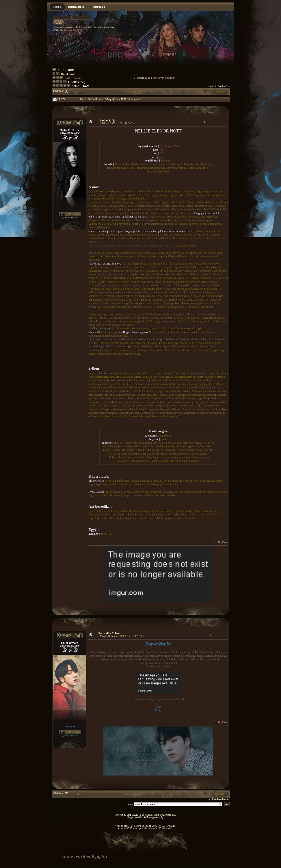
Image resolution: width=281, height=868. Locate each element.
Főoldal (57, 7)
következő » (223, 86)
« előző (212, 86)
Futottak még (77, 82)
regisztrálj (109, 27)
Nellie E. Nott (80, 86)
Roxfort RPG (66, 70)
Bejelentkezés (76, 7)
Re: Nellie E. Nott (110, 633)
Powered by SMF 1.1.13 (126, 815)
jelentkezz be (90, 27)
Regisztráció (98, 7)
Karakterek (68, 74)
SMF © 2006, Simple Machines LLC (158, 815)
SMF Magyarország (153, 817)
